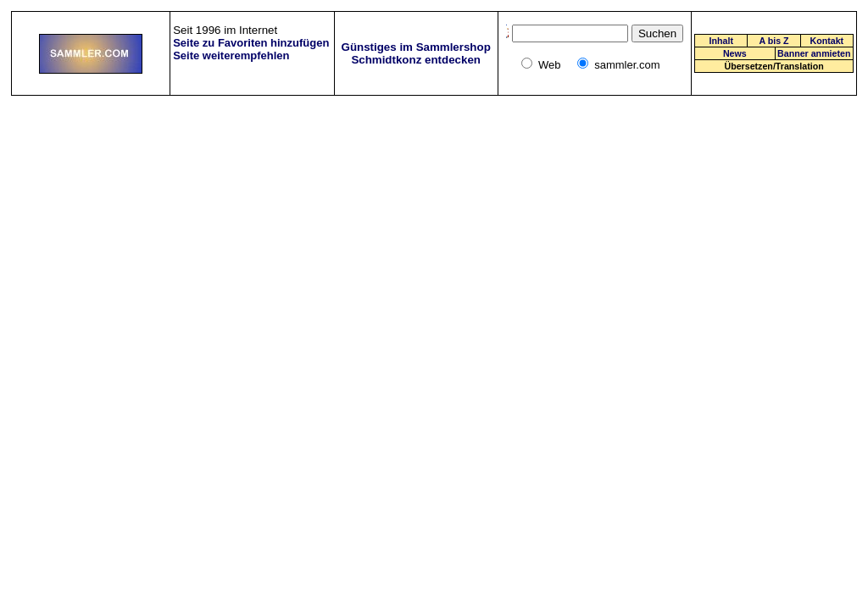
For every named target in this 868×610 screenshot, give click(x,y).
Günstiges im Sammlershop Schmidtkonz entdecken (416, 53)
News (735, 53)
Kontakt (827, 41)
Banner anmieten (814, 53)
